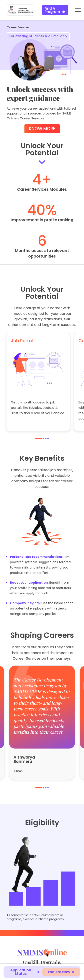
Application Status (21, 972)
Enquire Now (59, 972)
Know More (42, 129)
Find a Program (55, 10)
